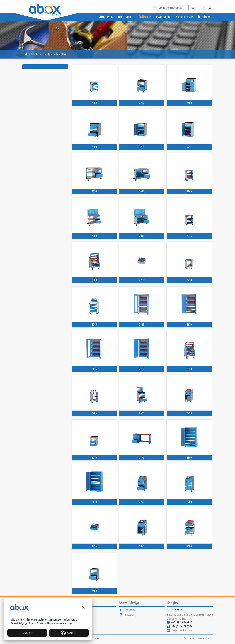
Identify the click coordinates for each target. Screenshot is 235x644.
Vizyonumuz (80, 615)
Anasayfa (106, 17)
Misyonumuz (81, 619)
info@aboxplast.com (182, 631)
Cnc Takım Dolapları (54, 54)
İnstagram (128, 615)
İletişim (204, 17)
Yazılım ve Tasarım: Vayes (198, 638)
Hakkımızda (80, 610)
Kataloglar (184, 17)
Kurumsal (126, 17)
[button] (83, 608)
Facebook (127, 610)
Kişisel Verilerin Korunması (44, 623)
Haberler (163, 17)
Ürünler (145, 17)
